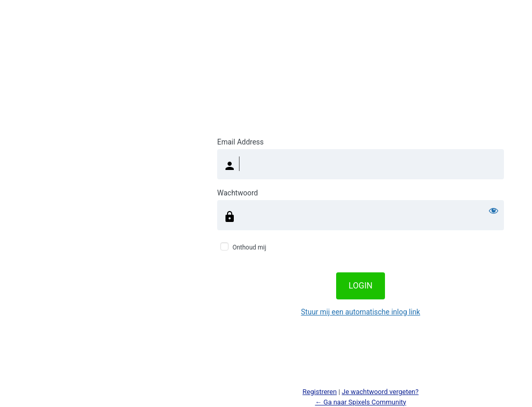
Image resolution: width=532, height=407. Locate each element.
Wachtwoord (237, 193)
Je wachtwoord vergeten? (380, 392)
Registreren (320, 392)
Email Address (241, 142)
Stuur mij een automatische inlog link (360, 312)
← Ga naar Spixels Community (360, 402)
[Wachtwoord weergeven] (494, 211)
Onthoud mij (249, 247)
